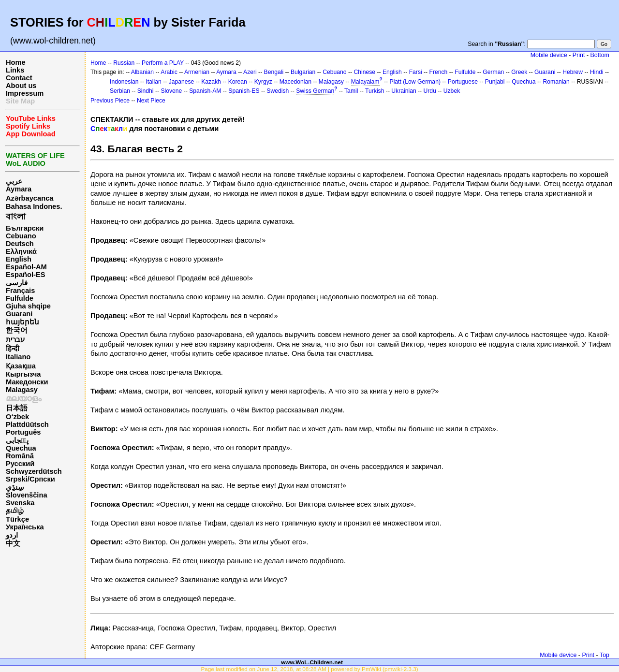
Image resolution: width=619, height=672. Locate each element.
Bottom (600, 55)
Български (25, 228)
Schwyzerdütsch (34, 471)
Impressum (25, 93)
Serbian (120, 91)
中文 (13, 543)
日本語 (17, 408)
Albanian (142, 72)
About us (21, 86)
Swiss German (315, 91)
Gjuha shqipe (28, 306)
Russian (124, 63)
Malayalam (365, 82)
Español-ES (25, 275)
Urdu (430, 91)
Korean (238, 82)
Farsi (416, 72)
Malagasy (22, 390)
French (439, 72)
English (19, 259)
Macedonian (295, 82)
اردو (12, 535)
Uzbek (452, 91)
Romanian (556, 82)
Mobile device (549, 55)
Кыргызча (23, 374)
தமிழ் (15, 511)
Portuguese (463, 82)
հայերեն (22, 322)
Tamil (351, 91)
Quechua (21, 448)
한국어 (17, 330)
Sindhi (146, 91)
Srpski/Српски (30, 479)
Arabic (169, 72)
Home (16, 62)
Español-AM (26, 267)
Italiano (18, 357)
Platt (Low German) (415, 82)
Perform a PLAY (163, 63)
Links (15, 70)
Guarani (19, 314)
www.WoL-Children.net (312, 662)
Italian (153, 82)
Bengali (274, 72)
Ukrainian (404, 91)
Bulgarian (303, 72)
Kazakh (211, 82)
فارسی (17, 283)
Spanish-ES (244, 91)
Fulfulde (20, 298)
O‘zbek (17, 417)
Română (20, 456)
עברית (15, 339)
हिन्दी (13, 349)
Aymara (19, 189)
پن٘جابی (17, 440)
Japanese (182, 82)
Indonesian (124, 82)
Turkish (375, 91)
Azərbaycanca (29, 198)
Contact (19, 78)
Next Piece (151, 101)
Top (604, 655)
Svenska (20, 503)
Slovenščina (27, 495)
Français (20, 291)
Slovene (171, 91)
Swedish (278, 91)
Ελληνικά (21, 251)
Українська (25, 527)
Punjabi (495, 82)
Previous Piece (110, 101)
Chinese (364, 72)
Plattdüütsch (27, 424)
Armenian (197, 72)
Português (23, 432)
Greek (519, 72)
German (493, 72)
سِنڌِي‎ (15, 487)
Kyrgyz (263, 82)
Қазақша (21, 366)
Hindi (597, 72)
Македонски (27, 382)
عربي (14, 181)
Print (579, 55)
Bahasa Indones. (34, 206)
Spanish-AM (205, 91)
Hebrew (573, 72)
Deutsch (20, 244)
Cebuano (21, 236)
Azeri (250, 72)
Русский (20, 464)
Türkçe (17, 519)
